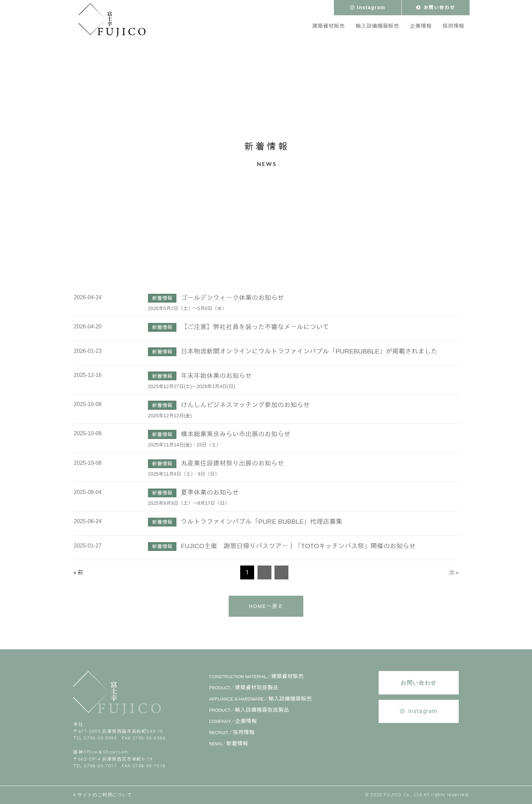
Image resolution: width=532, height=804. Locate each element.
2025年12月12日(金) (170, 416)
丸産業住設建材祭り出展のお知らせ (232, 463)
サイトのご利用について (105, 795)
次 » (454, 572)
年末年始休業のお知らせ (216, 376)
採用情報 (232, 732)
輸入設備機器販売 (260, 699)
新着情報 (229, 743)
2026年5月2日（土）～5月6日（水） (187, 308)
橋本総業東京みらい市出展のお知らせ (236, 434)
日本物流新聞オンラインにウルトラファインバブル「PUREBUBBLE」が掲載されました (309, 351)
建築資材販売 (256, 676)
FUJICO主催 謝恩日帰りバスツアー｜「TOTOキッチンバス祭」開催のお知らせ (298, 546)
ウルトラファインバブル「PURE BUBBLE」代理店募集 (262, 522)
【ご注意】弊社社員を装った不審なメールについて (255, 327)
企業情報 (233, 721)
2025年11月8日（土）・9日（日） (184, 474)
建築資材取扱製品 (244, 687)
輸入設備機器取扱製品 (249, 710)
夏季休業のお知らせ (210, 492)
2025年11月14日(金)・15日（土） (185, 445)
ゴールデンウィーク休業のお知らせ (232, 298)
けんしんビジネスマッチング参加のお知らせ (245, 405)
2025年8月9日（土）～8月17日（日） (189, 503)
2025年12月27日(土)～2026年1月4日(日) (192, 386)
